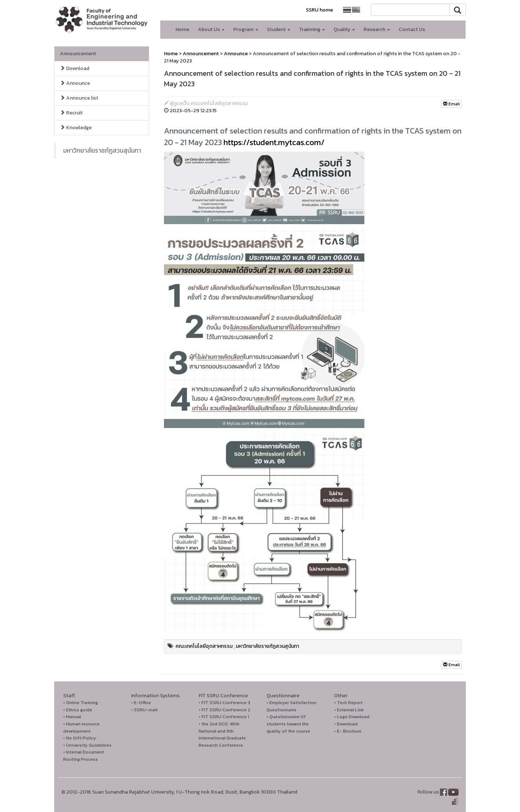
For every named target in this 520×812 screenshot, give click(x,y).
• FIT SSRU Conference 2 (224, 710)
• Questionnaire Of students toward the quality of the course (288, 724)
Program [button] (246, 29)
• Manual (72, 717)
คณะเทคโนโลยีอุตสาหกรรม (204, 646)
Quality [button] (344, 29)
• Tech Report (348, 702)
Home (182, 29)
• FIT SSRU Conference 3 (224, 702)
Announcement (78, 54)
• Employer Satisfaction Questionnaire (291, 706)
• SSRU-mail (144, 710)
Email (451, 104)
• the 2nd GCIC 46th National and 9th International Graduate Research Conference (222, 734)
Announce (75, 83)
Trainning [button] (312, 29)
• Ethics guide (78, 710)
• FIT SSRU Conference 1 (224, 717)
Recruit (71, 113)
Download (75, 68)
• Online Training (81, 702)
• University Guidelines (87, 745)
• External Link (349, 710)
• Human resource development (81, 727)
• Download (346, 724)
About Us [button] (211, 29)
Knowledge (76, 128)
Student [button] (279, 29)
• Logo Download (352, 717)
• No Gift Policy (80, 738)
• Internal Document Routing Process (84, 756)
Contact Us (412, 29)
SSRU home (319, 10)
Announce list (79, 98)
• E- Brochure (348, 731)
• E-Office (141, 702)
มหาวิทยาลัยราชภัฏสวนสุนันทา (102, 150)
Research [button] (377, 29)
